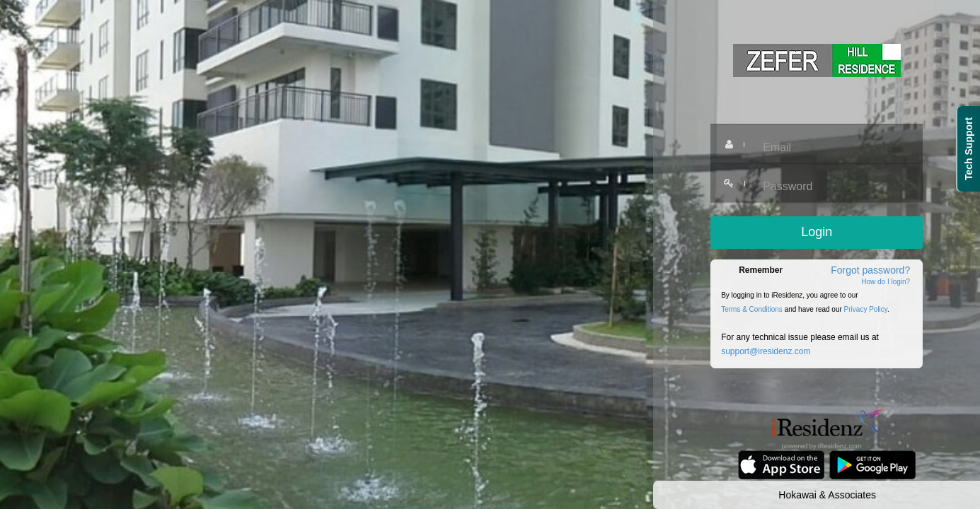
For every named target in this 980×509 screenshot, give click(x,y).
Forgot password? (870, 270)
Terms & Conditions (752, 309)
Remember (761, 270)
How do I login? (886, 282)
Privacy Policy (866, 309)
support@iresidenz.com (766, 351)
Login (817, 232)
